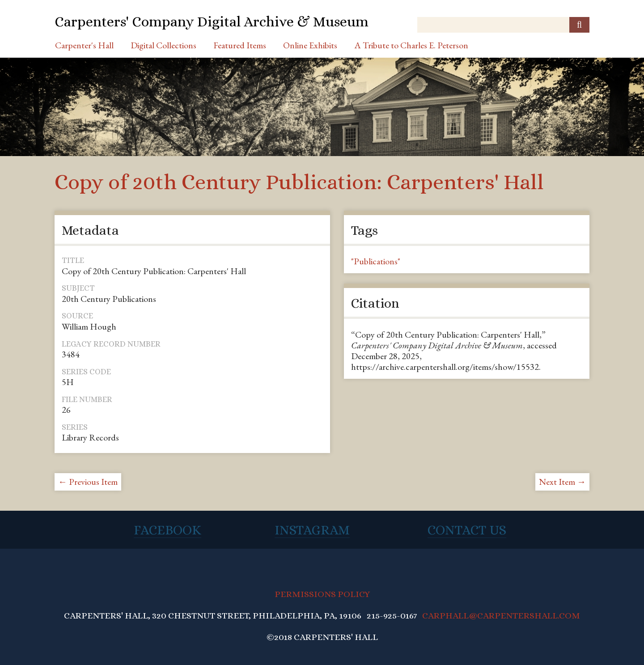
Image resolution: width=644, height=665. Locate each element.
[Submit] (579, 25)
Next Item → (562, 482)
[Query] (503, 25)
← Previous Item (88, 482)
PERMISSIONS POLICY (322, 594)
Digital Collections (163, 45)
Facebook (167, 530)
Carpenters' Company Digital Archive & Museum (212, 21)
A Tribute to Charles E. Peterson (411, 45)
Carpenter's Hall (84, 45)
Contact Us (467, 530)
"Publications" (376, 261)
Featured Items (240, 45)
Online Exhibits (310, 45)
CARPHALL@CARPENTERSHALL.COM (501, 616)
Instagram (312, 530)
